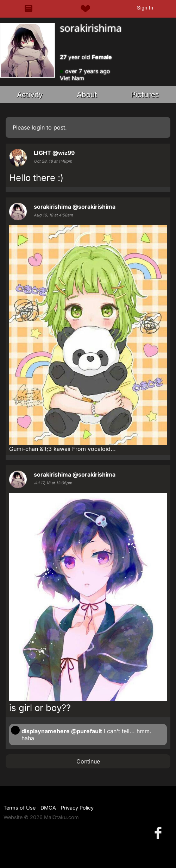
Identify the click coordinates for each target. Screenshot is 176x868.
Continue (88, 761)
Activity (30, 95)
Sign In (145, 8)
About (87, 95)
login (38, 127)
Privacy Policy (77, 808)
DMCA (48, 808)
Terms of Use (20, 808)
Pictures (145, 95)
